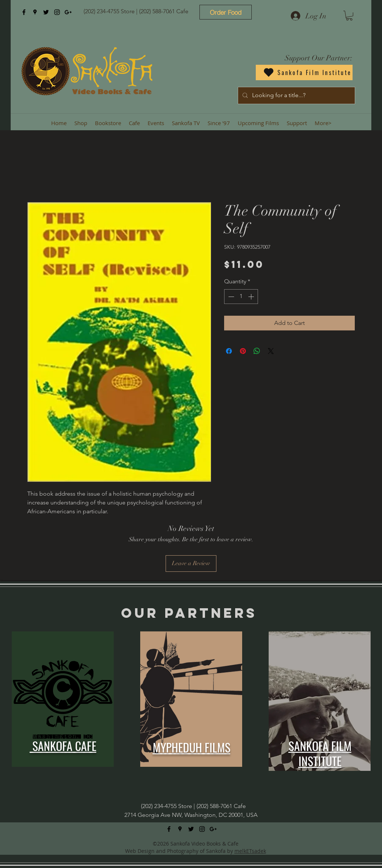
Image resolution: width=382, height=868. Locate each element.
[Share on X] (271, 351)
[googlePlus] (68, 12)
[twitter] (46, 12)
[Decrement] (230, 297)
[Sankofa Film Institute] (304, 72)
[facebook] (24, 12)
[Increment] (252, 297)
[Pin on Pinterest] (243, 351)
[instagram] (57, 12)
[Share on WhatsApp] (257, 351)
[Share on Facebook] (229, 351)
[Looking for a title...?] (296, 95)
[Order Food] (226, 12)
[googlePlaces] (35, 12)
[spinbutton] (241, 297)
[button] (349, 16)
